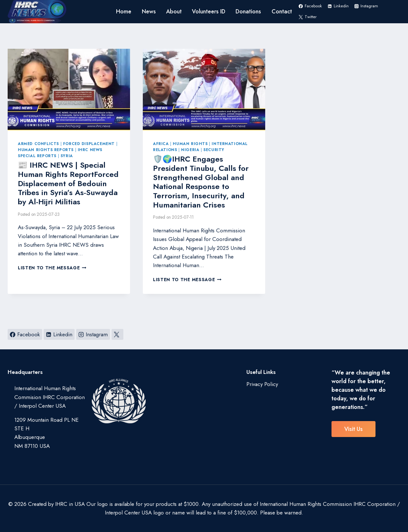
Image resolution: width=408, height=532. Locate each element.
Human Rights (190, 144)
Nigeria (190, 150)
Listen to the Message (52, 268)
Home (124, 11)
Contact (282, 11)
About (174, 11)
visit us (353, 429)
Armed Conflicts (38, 144)
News (149, 11)
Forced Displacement (89, 144)
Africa (161, 144)
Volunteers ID (209, 11)
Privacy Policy (262, 384)
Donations (248, 11)
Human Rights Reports (46, 150)
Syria (67, 156)
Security (214, 150)
